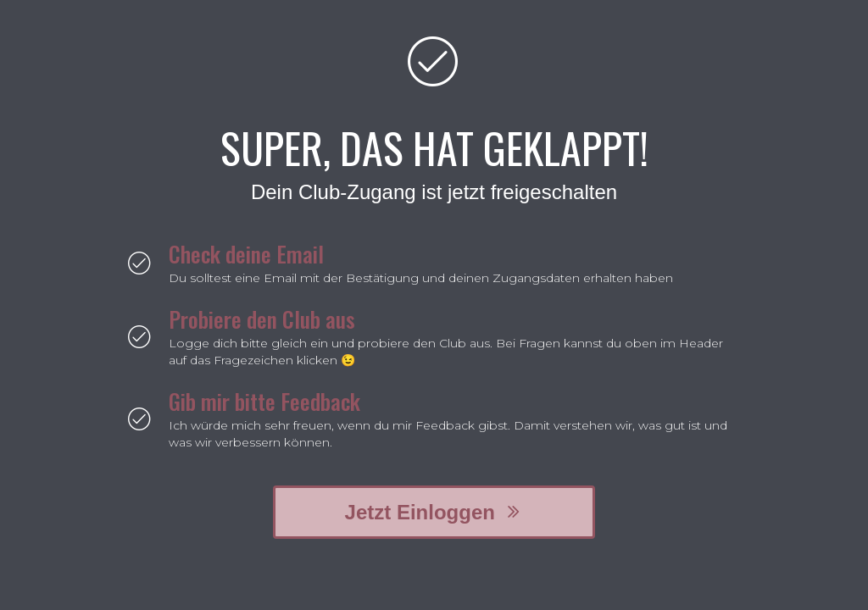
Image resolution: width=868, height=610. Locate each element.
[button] (434, 513)
